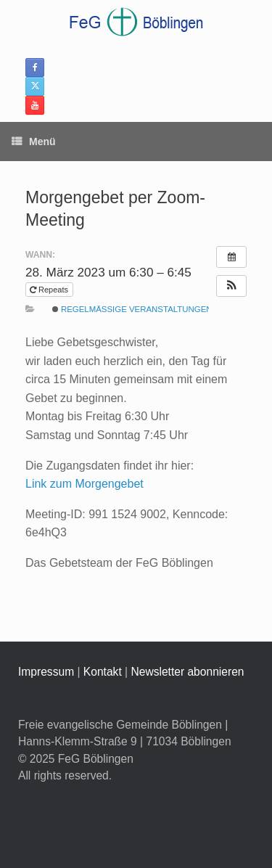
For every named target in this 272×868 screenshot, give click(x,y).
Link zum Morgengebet (85, 484)
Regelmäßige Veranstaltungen (132, 309)
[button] (231, 286)
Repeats (50, 290)
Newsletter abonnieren (187, 672)
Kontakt (103, 672)
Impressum (46, 672)
